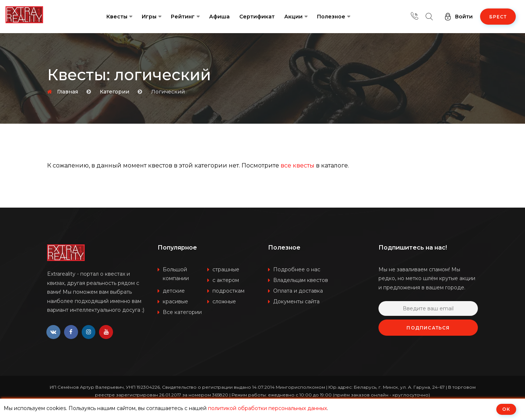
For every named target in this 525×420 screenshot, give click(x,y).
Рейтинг (183, 17)
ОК (506, 409)
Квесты (117, 17)
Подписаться (428, 328)
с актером (226, 280)
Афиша (219, 17)
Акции (293, 17)
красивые (175, 301)
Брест (498, 17)
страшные (226, 269)
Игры (149, 17)
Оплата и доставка (298, 291)
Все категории (182, 312)
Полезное (331, 17)
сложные (224, 301)
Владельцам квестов (301, 280)
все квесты (297, 165)
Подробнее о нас (297, 269)
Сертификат (257, 17)
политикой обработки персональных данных (267, 408)
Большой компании (176, 274)
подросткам (228, 291)
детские (174, 291)
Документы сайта (296, 301)
